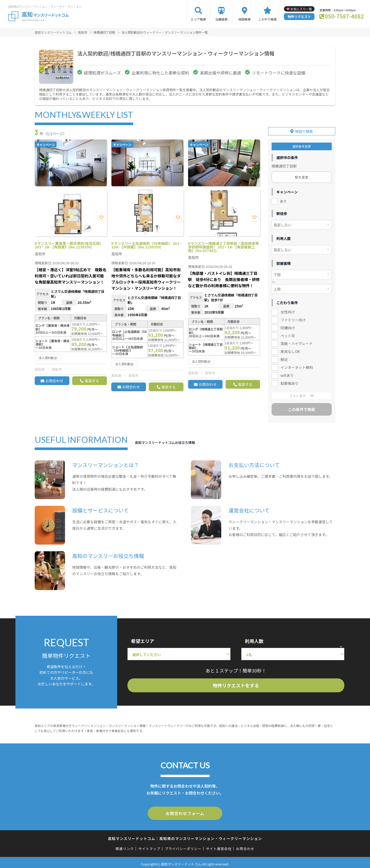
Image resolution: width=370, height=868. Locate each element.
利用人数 (254, 639)
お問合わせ (54, 381)
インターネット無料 (297, 365)
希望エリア (143, 639)
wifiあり (287, 373)
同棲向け (288, 326)
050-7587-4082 (344, 16)
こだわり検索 (267, 19)
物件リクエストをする (236, 683)
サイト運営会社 (219, 846)
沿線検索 (221, 19)
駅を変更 (302, 175)
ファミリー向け (293, 318)
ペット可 (288, 333)
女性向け (288, 310)
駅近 (284, 357)
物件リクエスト (299, 17)
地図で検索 (304, 129)
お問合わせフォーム (185, 811)
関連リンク (125, 846)
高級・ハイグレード (297, 341)
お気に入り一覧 (301, 9)
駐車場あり (290, 381)
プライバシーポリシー (183, 846)
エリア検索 (198, 19)
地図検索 (245, 19)
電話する (92, 381)
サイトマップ (150, 846)
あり (283, 199)
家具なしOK (290, 349)
